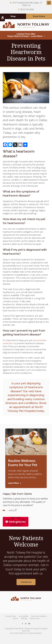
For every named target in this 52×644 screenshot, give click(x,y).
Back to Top (35, 618)
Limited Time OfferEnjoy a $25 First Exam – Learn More (25, 35)
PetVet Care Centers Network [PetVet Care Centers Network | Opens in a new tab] (30, 633)
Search (15, 618)
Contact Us (26, 582)
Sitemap (24, 618)
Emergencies (16, 522)
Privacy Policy (11, 616)
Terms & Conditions (39, 616)
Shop (13, 16)
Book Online (39, 16)
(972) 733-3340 (27, 9)
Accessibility (24, 616)
